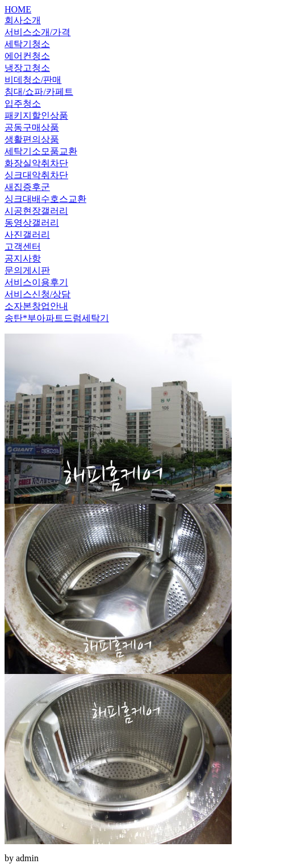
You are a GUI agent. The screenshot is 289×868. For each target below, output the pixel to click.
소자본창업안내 (36, 306)
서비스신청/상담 (37, 294)
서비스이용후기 (36, 282)
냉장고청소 (27, 68)
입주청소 (23, 104)
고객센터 (23, 247)
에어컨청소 (27, 56)
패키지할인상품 (36, 115)
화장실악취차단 (36, 163)
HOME (18, 9)
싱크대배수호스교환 (45, 199)
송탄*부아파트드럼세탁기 (57, 318)
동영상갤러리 (32, 223)
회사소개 (23, 20)
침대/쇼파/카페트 (39, 92)
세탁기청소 (27, 44)
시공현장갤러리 (36, 211)
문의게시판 (27, 270)
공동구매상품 (32, 127)
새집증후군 (27, 187)
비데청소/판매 (33, 80)
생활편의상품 (32, 139)
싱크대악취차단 (36, 175)
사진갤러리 (27, 235)
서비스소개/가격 (37, 32)
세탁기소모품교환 (41, 151)
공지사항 (23, 258)
